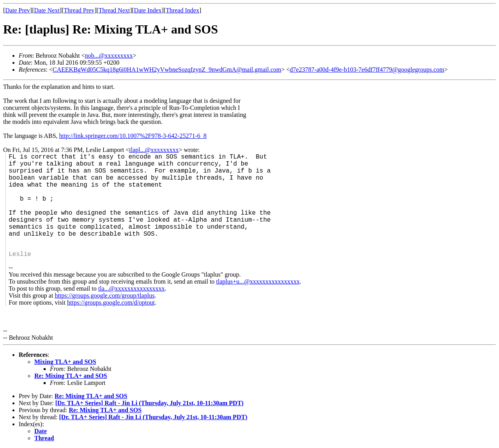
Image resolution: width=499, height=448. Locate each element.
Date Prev (18, 10)
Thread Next (114, 10)
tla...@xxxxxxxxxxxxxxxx (132, 288)
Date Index (148, 10)
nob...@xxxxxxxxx (109, 56)
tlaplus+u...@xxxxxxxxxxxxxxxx (258, 281)
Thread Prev (79, 10)
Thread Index (182, 10)
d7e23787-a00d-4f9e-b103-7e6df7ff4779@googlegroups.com (367, 70)
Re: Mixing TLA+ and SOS (71, 376)
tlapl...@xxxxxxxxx (154, 150)
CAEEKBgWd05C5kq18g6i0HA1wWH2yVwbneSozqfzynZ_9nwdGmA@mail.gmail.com (167, 70)
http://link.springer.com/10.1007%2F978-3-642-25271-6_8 (133, 136)
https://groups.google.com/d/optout (111, 302)
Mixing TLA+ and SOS (65, 362)
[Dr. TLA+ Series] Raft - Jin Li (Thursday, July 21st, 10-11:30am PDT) (150, 403)
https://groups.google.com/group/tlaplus (104, 295)
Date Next (47, 10)
